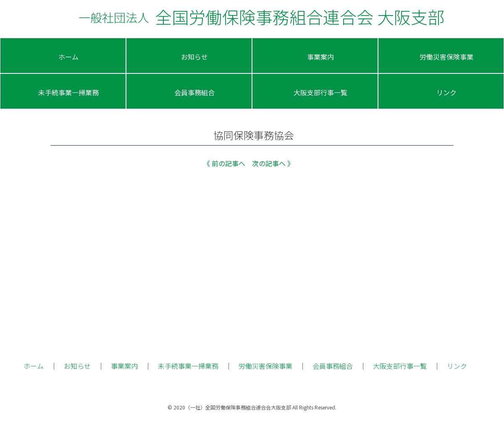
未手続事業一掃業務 (188, 366)
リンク (457, 366)
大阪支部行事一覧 (400, 366)
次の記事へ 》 (273, 163)
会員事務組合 (333, 366)
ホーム (34, 366)
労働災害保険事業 (265, 366)
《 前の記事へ (224, 163)
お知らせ (77, 366)
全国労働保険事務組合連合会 (261, 17)
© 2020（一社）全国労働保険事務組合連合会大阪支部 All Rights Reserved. (252, 407)
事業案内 (124, 366)
